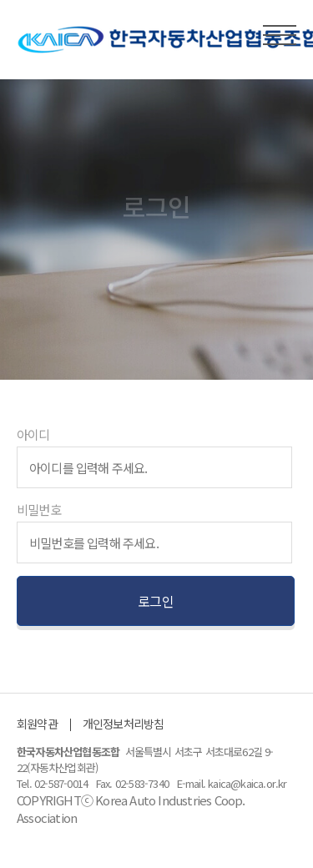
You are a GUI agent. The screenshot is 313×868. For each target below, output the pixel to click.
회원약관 (37, 724)
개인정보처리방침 (124, 724)
